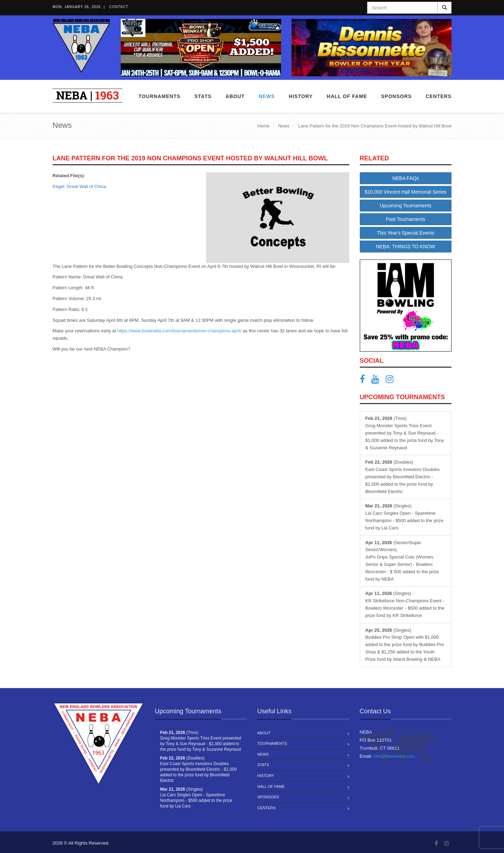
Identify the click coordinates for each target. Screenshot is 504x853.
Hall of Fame (347, 96)
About (235, 96)
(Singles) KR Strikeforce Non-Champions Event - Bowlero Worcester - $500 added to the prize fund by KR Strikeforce (405, 604)
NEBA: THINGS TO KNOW (405, 247)
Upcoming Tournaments (406, 206)
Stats (203, 96)
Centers (439, 96)
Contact (119, 7)
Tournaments (160, 96)
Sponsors (396, 96)
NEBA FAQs (406, 178)
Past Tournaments (405, 219)
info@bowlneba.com (394, 756)
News (267, 96)
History (266, 776)
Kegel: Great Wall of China (79, 186)
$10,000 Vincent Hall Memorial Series (406, 192)
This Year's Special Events (405, 233)
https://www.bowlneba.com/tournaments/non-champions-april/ (179, 331)
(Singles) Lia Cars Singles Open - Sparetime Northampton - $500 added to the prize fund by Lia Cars (404, 517)
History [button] (301, 96)
